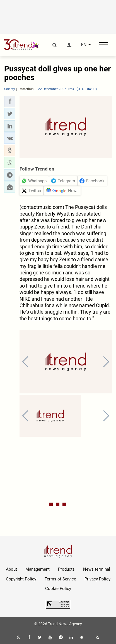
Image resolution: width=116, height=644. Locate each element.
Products (66, 569)
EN (84, 45)
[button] (10, 101)
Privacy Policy (97, 579)
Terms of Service (60, 579)
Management (38, 569)
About (11, 569)
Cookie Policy (58, 589)
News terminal (97, 569)
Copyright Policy (21, 579)
